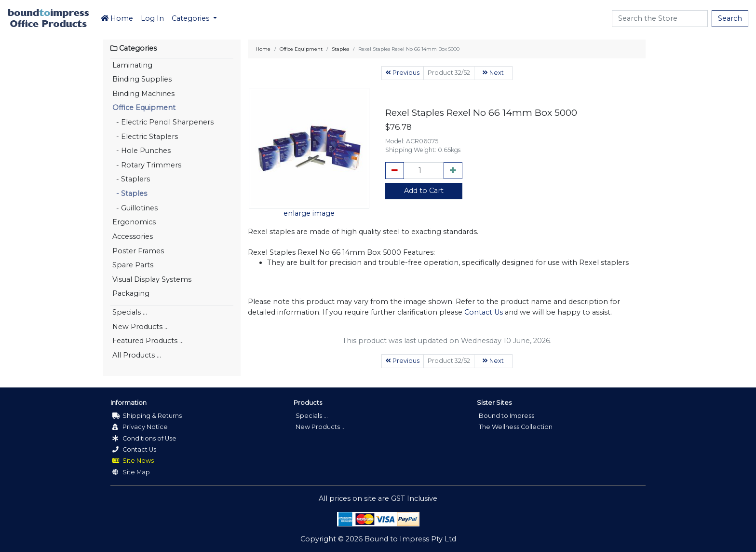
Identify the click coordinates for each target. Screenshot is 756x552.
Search (730, 18)
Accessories (133, 236)
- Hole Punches (142, 151)
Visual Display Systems (152, 279)
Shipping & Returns (147, 416)
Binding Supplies (142, 79)
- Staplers (131, 179)
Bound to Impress (506, 416)
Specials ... (130, 312)
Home (117, 18)
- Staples (130, 193)
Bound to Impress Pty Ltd (410, 539)
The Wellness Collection (516, 427)
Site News (133, 461)
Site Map (131, 472)
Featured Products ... (148, 341)
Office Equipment (144, 108)
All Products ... (137, 355)
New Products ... (141, 327)
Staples (340, 49)
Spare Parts (133, 265)
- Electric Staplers (145, 137)
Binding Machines (143, 94)
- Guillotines (135, 208)
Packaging (131, 293)
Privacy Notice (140, 427)
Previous (403, 73)
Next (493, 73)
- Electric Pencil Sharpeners (163, 122)
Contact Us (484, 312)
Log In (152, 18)
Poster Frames (138, 251)
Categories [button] (191, 18)
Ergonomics (134, 222)
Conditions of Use (144, 438)
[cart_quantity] (424, 171)
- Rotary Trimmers (147, 165)
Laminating (132, 65)
